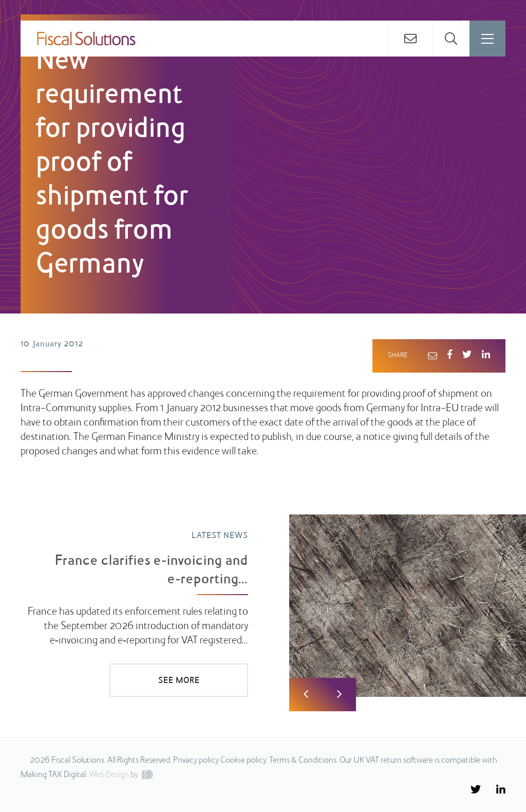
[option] (263, 599)
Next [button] (339, 695)
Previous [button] (306, 695)
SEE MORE (179, 681)
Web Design (109, 775)
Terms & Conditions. (304, 761)
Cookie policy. (244, 761)
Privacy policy (196, 761)
